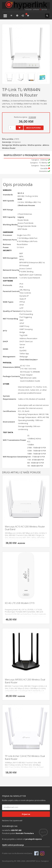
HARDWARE (8, 232)
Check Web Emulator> (29, 360)
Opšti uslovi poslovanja (13, 845)
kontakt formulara (25, 833)
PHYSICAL (7, 363)
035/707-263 (16, 830)
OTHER (6, 384)
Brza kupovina (34, 128)
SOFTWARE (8, 281)
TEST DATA (8, 432)
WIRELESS (7, 190)
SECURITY (7, 250)
